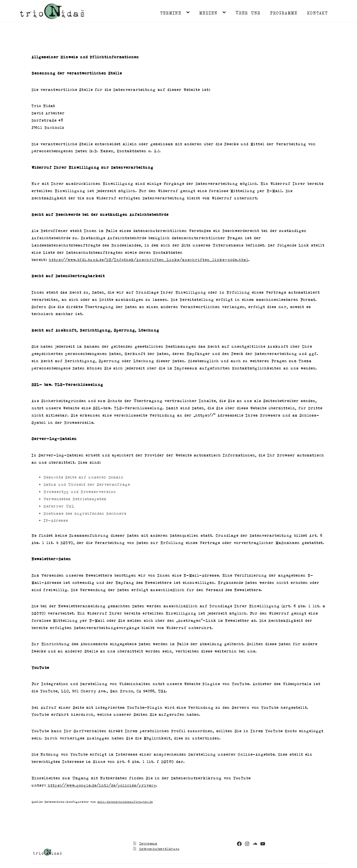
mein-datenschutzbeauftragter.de (125, 802)
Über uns (248, 13)
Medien (208, 13)
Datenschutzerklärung (159, 849)
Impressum (148, 843)
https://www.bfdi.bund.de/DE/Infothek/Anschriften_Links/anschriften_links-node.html (149, 259)
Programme (284, 13)
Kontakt (317, 13)
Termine (171, 13)
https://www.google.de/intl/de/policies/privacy (102, 785)
